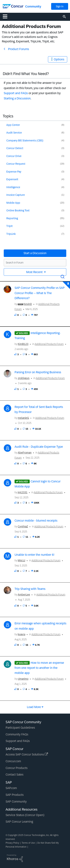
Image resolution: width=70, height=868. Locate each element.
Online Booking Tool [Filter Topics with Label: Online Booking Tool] (18, 210)
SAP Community (16, 802)
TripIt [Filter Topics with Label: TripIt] (10, 226)
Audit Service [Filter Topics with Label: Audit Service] (14, 133)
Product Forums (18, 49)
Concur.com (13, 761)
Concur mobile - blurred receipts (36, 521)
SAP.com (11, 788)
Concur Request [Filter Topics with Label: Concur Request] (16, 164)
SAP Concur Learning (19, 822)
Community (33, 6)
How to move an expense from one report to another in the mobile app (39, 668)
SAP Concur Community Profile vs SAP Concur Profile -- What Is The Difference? (40, 293)
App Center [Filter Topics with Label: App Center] (13, 125)
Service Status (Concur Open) (25, 815)
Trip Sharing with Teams (30, 589)
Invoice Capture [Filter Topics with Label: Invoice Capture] (16, 195)
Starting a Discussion (17, 98)
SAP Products (15, 795)
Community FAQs (17, 734)
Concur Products (17, 768)
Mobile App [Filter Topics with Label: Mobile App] (13, 203)
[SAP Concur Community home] (13, 6)
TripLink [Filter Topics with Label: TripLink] (11, 234)
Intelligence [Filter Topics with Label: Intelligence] (13, 187)
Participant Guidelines (20, 728)
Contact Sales (14, 775)
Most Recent (35, 272)
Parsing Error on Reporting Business (38, 372)
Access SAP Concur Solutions (27, 754)
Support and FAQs (16, 93)
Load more (34, 707)
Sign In (60, 6)
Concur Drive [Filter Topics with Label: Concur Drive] (14, 156)
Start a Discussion (35, 253)
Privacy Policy (12, 843)
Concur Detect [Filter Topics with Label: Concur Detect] (15, 148)
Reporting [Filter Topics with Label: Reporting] (12, 218)
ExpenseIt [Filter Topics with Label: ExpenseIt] (12, 179)
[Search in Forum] (35, 263)
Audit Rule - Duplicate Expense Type (39, 447)
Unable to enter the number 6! (34, 555)
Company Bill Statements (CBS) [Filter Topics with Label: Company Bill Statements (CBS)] (25, 140)
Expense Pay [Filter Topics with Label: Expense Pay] (14, 172)
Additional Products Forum (49, 344)
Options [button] (59, 59)
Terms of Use (28, 843)
